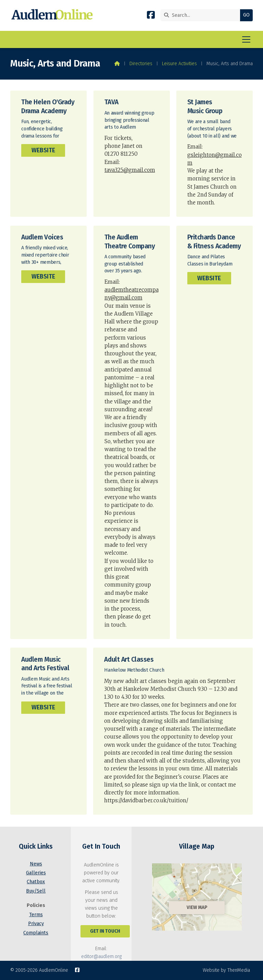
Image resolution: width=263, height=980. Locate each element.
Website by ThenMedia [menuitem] (226, 970)
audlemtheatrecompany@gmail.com (131, 294)
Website (43, 150)
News (36, 864)
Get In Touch (105, 931)
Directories (141, 64)
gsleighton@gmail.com (215, 159)
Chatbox (36, 882)
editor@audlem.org (101, 957)
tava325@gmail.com (130, 170)
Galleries (36, 873)
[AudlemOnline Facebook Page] (151, 16)
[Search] (202, 15)
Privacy (36, 924)
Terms (36, 915)
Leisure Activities (179, 64)
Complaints (36, 933)
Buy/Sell (36, 891)
